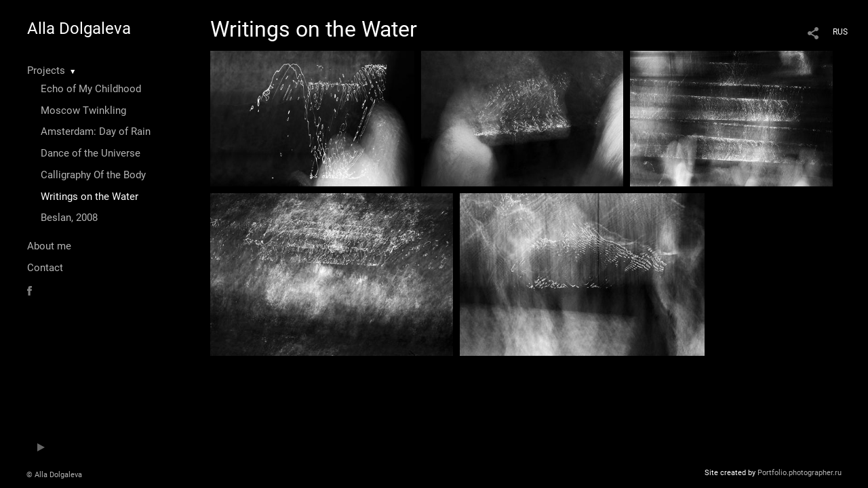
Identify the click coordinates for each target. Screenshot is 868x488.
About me (49, 246)
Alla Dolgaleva (79, 28)
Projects (46, 70)
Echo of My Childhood (91, 89)
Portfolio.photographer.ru (800, 473)
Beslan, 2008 (69, 218)
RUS (840, 32)
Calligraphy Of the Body (93, 175)
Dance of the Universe (91, 153)
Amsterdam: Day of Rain (96, 131)
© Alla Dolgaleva (54, 475)
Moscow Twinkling (83, 110)
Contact (45, 268)
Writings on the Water (90, 197)
